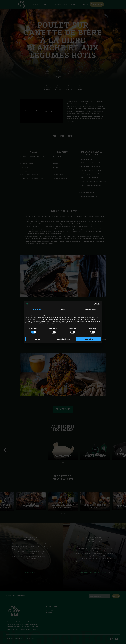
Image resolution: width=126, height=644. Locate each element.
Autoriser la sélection (63, 339)
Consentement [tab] (37, 310)
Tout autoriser (88, 339)
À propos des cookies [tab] (89, 310)
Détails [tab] (63, 310)
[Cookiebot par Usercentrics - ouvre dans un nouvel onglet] (93, 304)
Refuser (38, 339)
